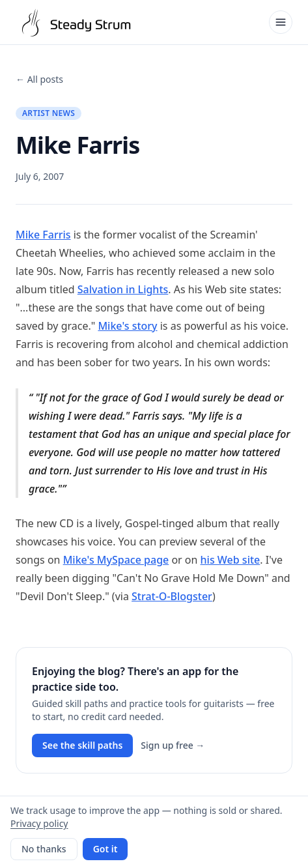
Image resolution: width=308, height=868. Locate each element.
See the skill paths (82, 745)
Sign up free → (173, 745)
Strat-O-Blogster (172, 596)
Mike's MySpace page (116, 560)
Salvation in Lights (123, 289)
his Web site (231, 560)
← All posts (39, 79)
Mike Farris (43, 235)
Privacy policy (39, 823)
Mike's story (127, 326)
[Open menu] (281, 22)
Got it (105, 849)
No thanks (44, 849)
